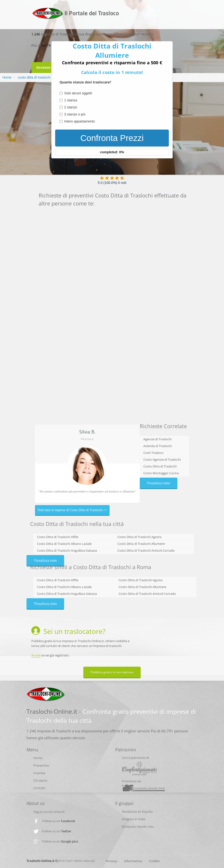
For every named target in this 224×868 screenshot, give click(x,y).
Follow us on (59, 821)
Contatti (39, 788)
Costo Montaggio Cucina (161, 473)
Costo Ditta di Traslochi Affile (58, 537)
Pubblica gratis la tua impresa (112, 672)
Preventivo (41, 765)
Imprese (39, 773)
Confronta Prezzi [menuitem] (112, 138)
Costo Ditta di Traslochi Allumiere (141, 544)
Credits (154, 861)
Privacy (112, 861)
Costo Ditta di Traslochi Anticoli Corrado (146, 550)
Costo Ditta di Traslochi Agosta (139, 537)
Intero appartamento (79, 121)
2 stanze (71, 107)
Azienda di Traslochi (158, 446)
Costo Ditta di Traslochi (160, 466)
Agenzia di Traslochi (157, 439)
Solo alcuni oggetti (78, 93)
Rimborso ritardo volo (138, 827)
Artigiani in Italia (134, 819)
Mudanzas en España (137, 811)
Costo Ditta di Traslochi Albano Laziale (64, 544)
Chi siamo (40, 780)
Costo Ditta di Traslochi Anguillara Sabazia (67, 550)
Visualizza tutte (159, 483)
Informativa (133, 861)
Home (7, 77)
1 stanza (71, 100)
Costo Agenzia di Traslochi (162, 459)
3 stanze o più (75, 114)
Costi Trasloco (153, 453)
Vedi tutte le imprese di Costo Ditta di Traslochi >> (72, 510)
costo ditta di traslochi (34, 77)
